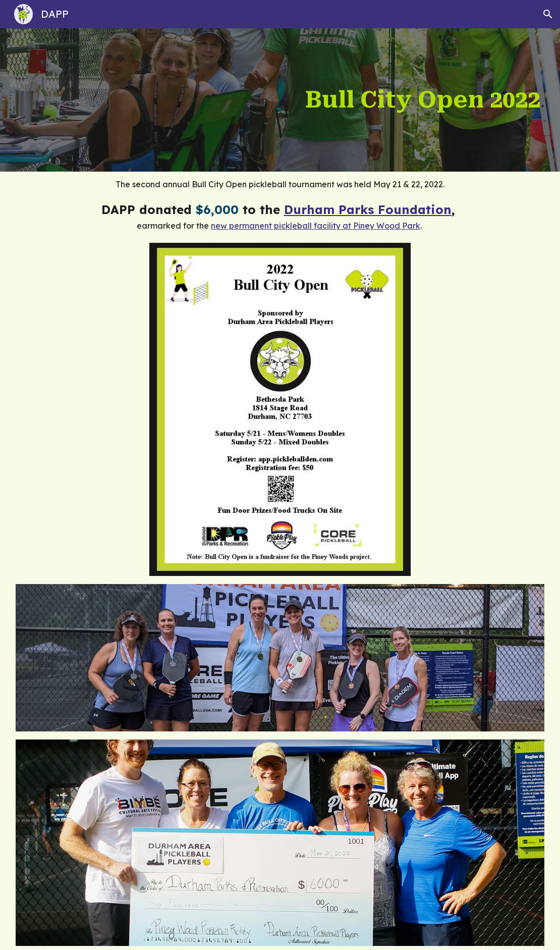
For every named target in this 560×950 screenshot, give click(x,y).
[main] (325, 100)
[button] (548, 14)
